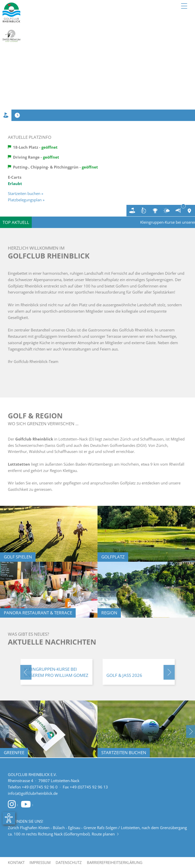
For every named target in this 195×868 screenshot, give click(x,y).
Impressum (40, 862)
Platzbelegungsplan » (26, 200)
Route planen (105, 834)
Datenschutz (69, 862)
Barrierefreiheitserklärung (115, 862)
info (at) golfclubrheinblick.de (33, 793)
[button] (26, 672)
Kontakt (16, 862)
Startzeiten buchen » (26, 193)
